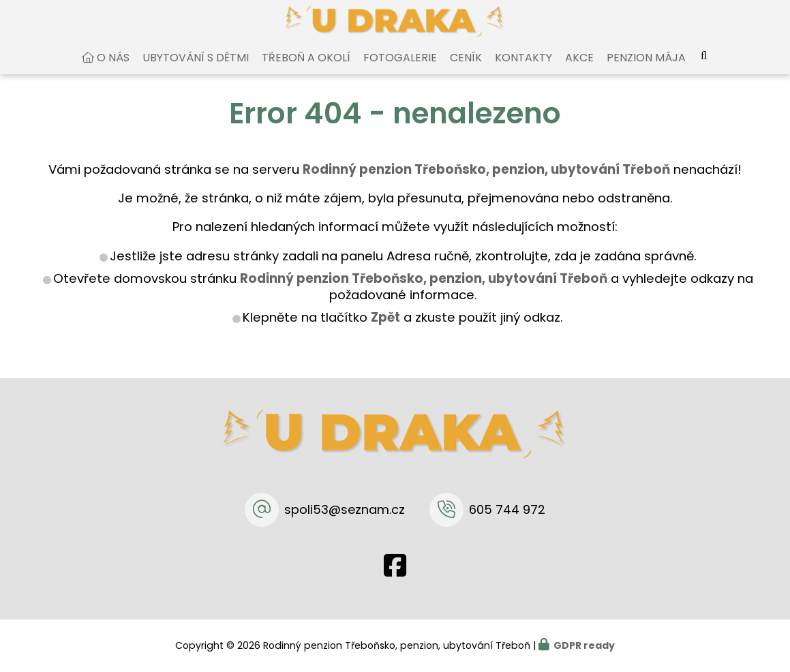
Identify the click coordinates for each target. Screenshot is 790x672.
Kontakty (523, 71)
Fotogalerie (400, 71)
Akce (579, 71)
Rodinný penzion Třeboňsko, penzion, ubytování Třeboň (424, 291)
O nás (113, 71)
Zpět (385, 330)
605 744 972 (507, 509)
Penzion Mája (646, 71)
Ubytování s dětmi (196, 71)
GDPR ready (584, 645)
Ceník (466, 71)
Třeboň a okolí (306, 71)
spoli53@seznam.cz (345, 509)
